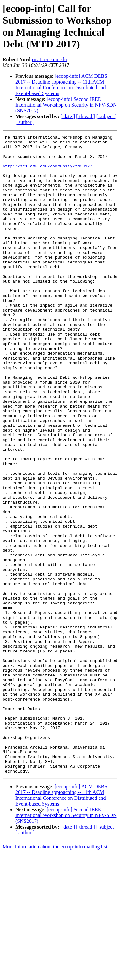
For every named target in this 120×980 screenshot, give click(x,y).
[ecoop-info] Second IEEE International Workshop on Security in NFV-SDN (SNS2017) (66, 105)
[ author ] (25, 122)
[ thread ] (86, 116)
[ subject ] (107, 116)
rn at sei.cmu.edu (49, 59)
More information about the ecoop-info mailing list (55, 974)
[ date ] (68, 116)
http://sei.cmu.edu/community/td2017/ (48, 173)
